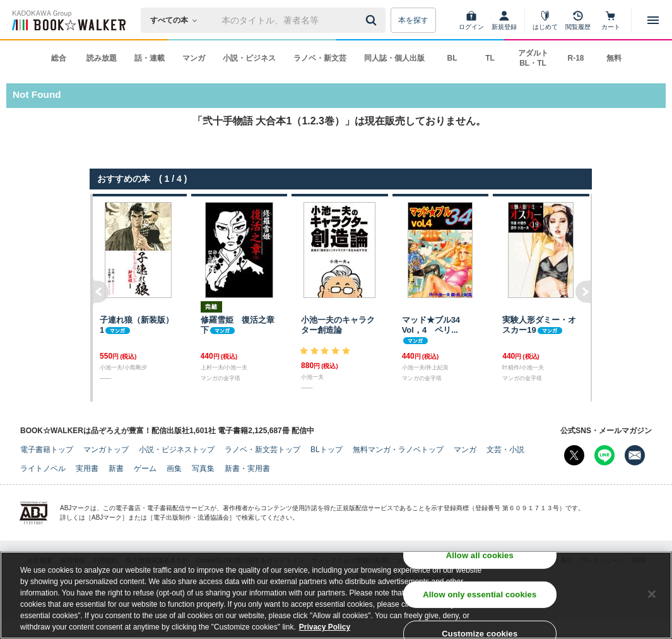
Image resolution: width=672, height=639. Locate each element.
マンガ (194, 58)
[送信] (373, 20)
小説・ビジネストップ (177, 450)
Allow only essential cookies (480, 596)
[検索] (373, 20)
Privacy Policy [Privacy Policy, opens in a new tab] (325, 628)
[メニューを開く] (653, 20)
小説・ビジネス (249, 58)
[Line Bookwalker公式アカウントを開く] (604, 455)
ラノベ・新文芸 (320, 58)
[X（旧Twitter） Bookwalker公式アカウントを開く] (574, 455)
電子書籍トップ (47, 450)
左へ (99, 298)
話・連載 (150, 58)
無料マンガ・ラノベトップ (398, 450)
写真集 (203, 469)
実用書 (87, 469)
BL (452, 58)
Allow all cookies (480, 557)
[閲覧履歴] (578, 20)
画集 (174, 469)
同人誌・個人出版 (394, 58)
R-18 (575, 58)
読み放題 (102, 58)
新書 (116, 469)
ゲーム (145, 469)
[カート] (611, 20)
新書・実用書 (247, 469)
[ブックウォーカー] (68, 20)
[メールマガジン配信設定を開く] (635, 455)
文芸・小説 (505, 450)
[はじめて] (545, 20)
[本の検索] (178, 20)
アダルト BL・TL (533, 58)
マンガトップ (106, 450)
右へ (584, 298)
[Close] (652, 595)
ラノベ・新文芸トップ (262, 450)
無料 (614, 58)
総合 (59, 58)
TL (490, 58)
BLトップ (327, 450)
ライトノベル (43, 469)
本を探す (413, 20)
